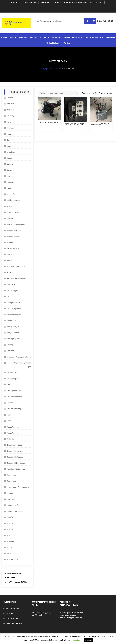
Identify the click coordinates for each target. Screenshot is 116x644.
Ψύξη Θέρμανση (13, 559)
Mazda (66, 43)
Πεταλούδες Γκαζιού (14, 397)
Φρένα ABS (58, 69)
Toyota (23, 37)
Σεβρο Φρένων (12, 475)
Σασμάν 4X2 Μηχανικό (16, 451)
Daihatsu (78, 37)
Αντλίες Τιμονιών (13, 200)
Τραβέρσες (11, 499)
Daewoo (10, 104)
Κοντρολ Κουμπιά (14, 333)
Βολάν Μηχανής (13, 212)
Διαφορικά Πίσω (13, 236)
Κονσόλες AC (12, 321)
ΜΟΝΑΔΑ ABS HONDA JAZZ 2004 (75, 124)
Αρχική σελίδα (47, 69)
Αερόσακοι (11, 182)
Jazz (9, 134)
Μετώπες (10, 351)
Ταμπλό (10, 493)
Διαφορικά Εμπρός (14, 230)
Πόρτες (9, 415)
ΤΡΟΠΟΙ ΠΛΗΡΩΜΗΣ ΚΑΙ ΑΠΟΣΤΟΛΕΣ (70, 3)
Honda (56, 37)
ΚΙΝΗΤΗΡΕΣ (45, 3)
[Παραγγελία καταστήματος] (58, 93)
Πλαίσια (10, 403)
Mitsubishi (92, 37)
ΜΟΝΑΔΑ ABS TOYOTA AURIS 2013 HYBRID (101, 124)
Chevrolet (53, 43)
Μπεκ (9, 385)
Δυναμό (10, 242)
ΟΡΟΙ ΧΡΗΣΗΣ (12, 619)
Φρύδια (10, 547)
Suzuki (66, 37)
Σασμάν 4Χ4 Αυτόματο (16, 463)
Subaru (110, 37)
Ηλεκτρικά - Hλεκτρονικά (16, 278)
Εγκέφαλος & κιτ (13, 248)
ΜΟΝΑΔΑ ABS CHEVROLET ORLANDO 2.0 (50, 123)
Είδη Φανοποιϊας (13, 254)
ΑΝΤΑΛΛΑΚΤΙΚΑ (29, 3)
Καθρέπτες (11, 284)
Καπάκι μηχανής (13, 291)
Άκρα (9, 188)
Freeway (10, 116)
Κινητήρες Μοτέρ (13, 303)
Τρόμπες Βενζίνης (14, 505)
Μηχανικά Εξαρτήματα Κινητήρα (22, 365)
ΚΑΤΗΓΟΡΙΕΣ (8, 37)
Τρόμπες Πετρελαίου (15, 511)
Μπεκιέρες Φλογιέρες (15, 391)
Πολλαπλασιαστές (14, 409)
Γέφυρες (10, 218)
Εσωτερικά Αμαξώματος (16, 266)
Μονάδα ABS (12, 373)
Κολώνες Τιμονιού (14, 309)
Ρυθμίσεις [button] (77, 640)
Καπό (9, 297)
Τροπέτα (10, 517)
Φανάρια (10, 523)
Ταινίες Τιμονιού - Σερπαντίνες (19, 487)
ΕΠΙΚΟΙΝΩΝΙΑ (96, 3)
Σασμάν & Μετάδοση (15, 445)
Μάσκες (10, 345)
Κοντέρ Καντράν (13, 327)
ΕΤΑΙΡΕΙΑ (15, 3)
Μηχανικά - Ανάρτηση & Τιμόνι (19, 357)
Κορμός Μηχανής (13, 339)
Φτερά (9, 553)
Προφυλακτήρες (13, 427)
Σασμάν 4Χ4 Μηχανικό (16, 469)
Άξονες (9, 206)
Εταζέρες (10, 273)
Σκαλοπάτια (11, 481)
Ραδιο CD (10, 439)
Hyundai (45, 37)
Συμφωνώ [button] (89, 640)
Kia (102, 37)
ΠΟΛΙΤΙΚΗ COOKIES (14, 624)
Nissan (34, 37)
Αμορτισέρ (11, 194)
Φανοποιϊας (11, 535)
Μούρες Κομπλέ (13, 379)
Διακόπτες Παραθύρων (16, 224)
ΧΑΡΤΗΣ (10, 613)
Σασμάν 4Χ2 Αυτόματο (16, 457)
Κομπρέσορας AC (14, 315)
